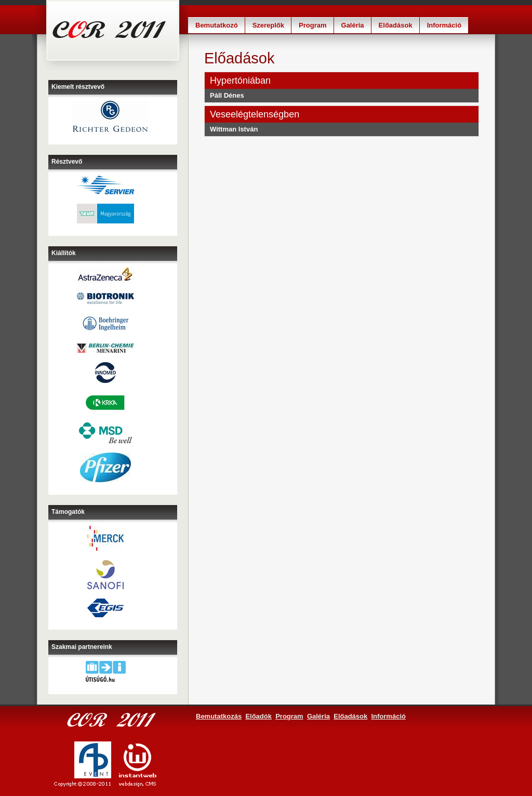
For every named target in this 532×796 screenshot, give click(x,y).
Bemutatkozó (217, 25)
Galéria (353, 25)
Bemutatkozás (219, 716)
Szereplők (268, 25)
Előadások (396, 25)
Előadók (258, 716)
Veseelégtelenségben (255, 114)
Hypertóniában (240, 81)
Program (312, 25)
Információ (444, 25)
